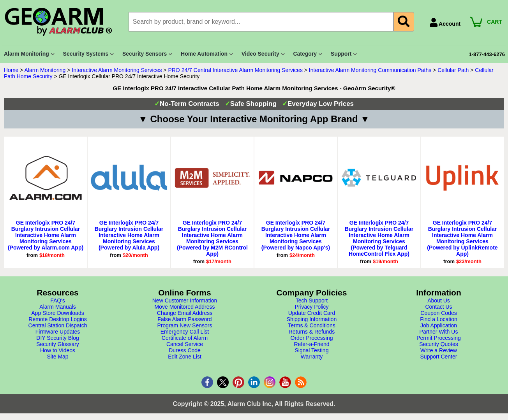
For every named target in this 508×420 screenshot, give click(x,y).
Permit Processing (439, 338)
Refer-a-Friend (311, 344)
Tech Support (312, 301)
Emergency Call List (185, 332)
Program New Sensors (185, 325)
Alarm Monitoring (45, 70)
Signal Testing (312, 350)
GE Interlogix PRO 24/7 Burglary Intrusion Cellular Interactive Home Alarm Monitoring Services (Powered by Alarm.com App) (46, 235)
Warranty (312, 357)
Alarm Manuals (57, 307)
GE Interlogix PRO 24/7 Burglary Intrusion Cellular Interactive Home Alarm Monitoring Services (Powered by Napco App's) (296, 235)
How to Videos (58, 350)
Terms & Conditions (311, 325)
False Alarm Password (184, 319)
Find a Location (439, 319)
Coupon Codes (438, 313)
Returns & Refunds (312, 332)
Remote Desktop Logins (57, 319)
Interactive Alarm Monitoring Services (117, 70)
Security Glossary (58, 344)
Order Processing (312, 338)
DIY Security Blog (57, 338)
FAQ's (58, 301)
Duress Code (185, 350)
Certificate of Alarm (185, 338)
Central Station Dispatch (58, 325)
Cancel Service (185, 344)
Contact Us (438, 307)
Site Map (57, 357)
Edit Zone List (185, 357)
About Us (439, 301)
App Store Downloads (57, 313)
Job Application (439, 325)
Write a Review (439, 350)
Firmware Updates (58, 332)
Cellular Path (453, 70)
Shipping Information (312, 319)
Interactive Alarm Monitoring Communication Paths (370, 70)
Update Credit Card (312, 313)
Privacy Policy (311, 307)
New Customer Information (185, 301)
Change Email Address (185, 313)
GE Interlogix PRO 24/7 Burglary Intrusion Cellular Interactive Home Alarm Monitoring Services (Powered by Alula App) (129, 235)
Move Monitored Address (185, 307)
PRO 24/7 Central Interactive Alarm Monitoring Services (235, 70)
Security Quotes (439, 344)
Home (11, 70)
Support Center (439, 357)
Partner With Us (439, 332)
